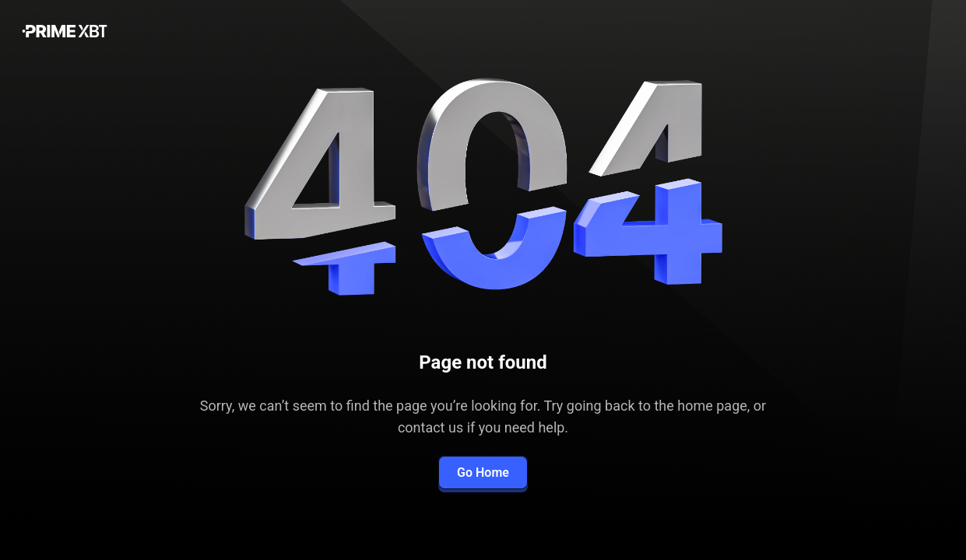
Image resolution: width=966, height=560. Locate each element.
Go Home (483, 472)
